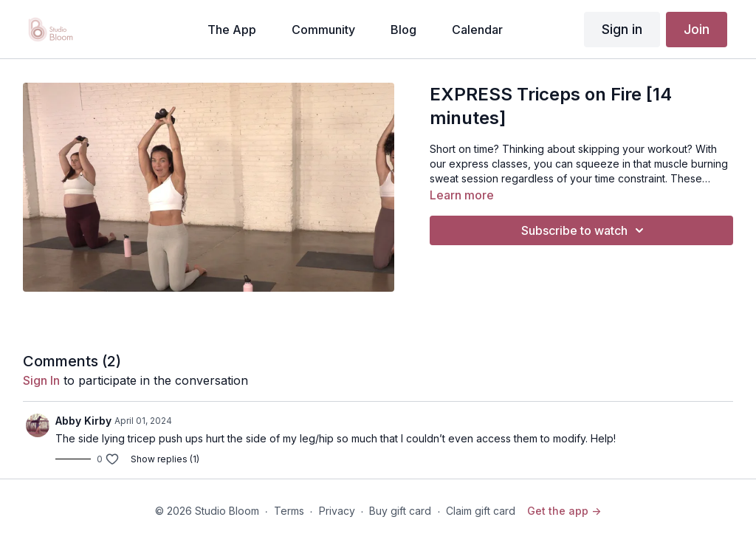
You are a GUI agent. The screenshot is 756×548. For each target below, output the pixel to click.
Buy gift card (400, 511)
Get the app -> (564, 511)
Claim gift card (481, 511)
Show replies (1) (165, 459)
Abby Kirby (83, 421)
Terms (289, 511)
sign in (41, 380)
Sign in (622, 29)
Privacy (337, 511)
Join (697, 29)
